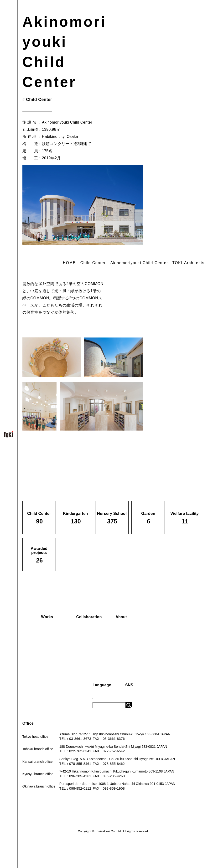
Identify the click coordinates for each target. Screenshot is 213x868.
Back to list (176, 448)
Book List (133, 644)
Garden (37, 652)
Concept (132, 628)
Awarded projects (45, 668)
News (165, 628)
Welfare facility (43, 660)
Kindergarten (42, 636)
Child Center (41, 628)
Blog (164, 636)
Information (171, 617)
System (167, 644)
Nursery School (44, 644)
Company (133, 636)
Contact (132, 652)
